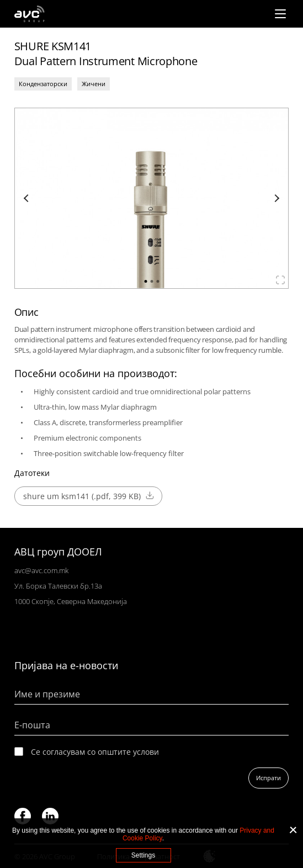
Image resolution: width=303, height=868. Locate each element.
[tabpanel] (152, 198)
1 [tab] (145, 281)
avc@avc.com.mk (41, 570)
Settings (143, 855)
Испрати (269, 778)
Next (275, 198)
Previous (28, 198)
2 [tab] (151, 281)
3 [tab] (158, 281)
